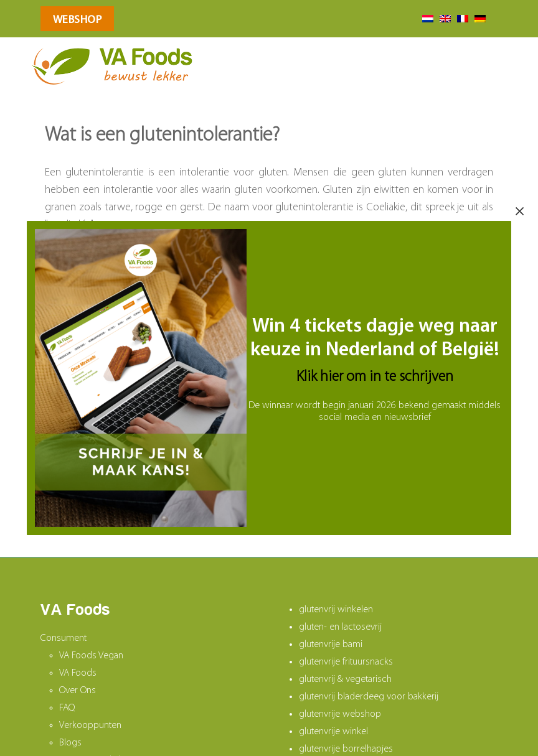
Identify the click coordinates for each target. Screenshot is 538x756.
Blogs (70, 743)
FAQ (67, 708)
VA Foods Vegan (91, 656)
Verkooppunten (90, 726)
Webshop (78, 20)
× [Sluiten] (520, 211)
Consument (64, 638)
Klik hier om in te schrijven (375, 377)
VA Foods (78, 673)
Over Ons (78, 691)
